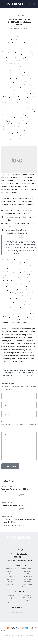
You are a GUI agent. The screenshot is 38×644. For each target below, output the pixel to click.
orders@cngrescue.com (22, 560)
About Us (11, 595)
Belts (11, 574)
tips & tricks (19, 15)
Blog (11, 598)
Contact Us (27, 595)
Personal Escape (27, 574)
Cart (11, 600)
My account (27, 598)
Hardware (11, 579)
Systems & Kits (27, 584)
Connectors (11, 577)
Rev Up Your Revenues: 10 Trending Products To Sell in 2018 (28, 373)
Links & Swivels (11, 584)
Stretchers (27, 582)
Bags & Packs (11, 571)
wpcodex (17, 28)
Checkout (11, 603)
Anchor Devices (11, 569)
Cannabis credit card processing (14, 505)
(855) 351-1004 (22, 554)
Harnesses (11, 582)
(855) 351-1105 (19, 557)
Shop (27, 600)
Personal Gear (27, 577)
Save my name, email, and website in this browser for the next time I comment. (19, 426)
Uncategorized (7, 486)
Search (30, 4)
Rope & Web (27, 579)
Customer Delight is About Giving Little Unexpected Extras (10, 373)
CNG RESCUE (18, 635)
